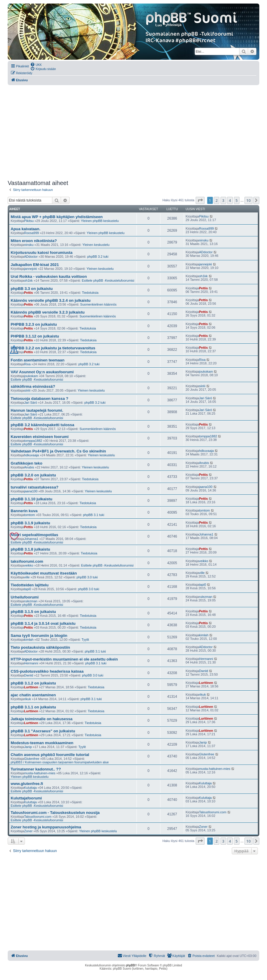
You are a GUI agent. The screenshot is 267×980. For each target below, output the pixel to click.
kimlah (29, 640)
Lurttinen (31, 687)
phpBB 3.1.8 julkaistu (30, 549)
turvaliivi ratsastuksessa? (34, 487)
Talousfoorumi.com (38, 817)
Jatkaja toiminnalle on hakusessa (42, 719)
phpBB (131, 965)
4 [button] (230, 200)
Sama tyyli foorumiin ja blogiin (39, 636)
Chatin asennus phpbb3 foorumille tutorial (50, 755)
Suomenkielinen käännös (98, 304)
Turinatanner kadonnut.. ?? (36, 769)
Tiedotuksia (90, 293)
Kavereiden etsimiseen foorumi (40, 437)
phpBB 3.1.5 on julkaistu (33, 612)
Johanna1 (31, 539)
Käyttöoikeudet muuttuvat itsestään (44, 573)
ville (27, 577)
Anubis (29, 467)
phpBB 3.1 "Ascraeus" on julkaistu (43, 731)
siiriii (27, 390)
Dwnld (29, 675)
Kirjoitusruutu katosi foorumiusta (42, 253)
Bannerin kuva (24, 511)
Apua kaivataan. (25, 229)
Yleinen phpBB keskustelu (100, 221)
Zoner (28, 831)
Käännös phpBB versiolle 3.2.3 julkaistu (48, 312)
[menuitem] (36, 64)
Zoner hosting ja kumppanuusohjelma (46, 827)
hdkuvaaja (31, 455)
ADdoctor (31, 257)
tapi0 (28, 589)
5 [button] (237, 200)
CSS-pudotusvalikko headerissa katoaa (47, 671)
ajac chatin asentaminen (33, 695)
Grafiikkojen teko (26, 463)
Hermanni (31, 663)
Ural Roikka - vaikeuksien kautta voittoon (49, 276)
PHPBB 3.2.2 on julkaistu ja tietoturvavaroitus (53, 348)
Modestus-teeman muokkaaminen (42, 743)
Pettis (28, 293)
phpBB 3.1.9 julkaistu (30, 523)
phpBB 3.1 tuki (94, 515)
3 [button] (223, 200)
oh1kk (28, 280)
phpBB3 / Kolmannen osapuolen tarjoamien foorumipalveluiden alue (60, 762)
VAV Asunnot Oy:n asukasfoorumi (42, 372)
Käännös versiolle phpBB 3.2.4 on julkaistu (51, 300)
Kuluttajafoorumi (26, 798)
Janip (28, 747)
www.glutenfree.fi (27, 784)
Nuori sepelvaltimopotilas (34, 535)
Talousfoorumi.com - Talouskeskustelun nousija (55, 813)
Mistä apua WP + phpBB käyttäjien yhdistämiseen (57, 217)
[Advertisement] (133, 132)
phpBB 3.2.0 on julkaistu (33, 475)
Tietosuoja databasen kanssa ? (40, 399)
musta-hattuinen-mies (40, 773)
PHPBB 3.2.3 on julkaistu (34, 324)
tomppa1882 (33, 441)
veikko (29, 565)
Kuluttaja (30, 788)
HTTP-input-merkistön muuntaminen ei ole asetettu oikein (64, 659)
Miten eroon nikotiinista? (34, 241)
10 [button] (248, 200)
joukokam (31, 376)
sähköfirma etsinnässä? (33, 386)
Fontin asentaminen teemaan (38, 360)
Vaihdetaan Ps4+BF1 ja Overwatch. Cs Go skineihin (58, 451)
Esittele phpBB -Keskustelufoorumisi (108, 280)
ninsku (29, 245)
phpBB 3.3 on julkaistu (32, 289)
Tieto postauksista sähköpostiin (40, 647)
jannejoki (30, 269)
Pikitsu (29, 221)
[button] (200, 200)
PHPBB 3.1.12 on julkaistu (35, 336)
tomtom (29, 515)
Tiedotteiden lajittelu (30, 585)
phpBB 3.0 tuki (87, 577)
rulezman (31, 601)
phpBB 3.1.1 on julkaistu (33, 707)
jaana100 (31, 491)
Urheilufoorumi (25, 597)
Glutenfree (32, 759)
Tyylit (85, 640)
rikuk (27, 699)
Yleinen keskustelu (96, 245)
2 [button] (217, 200)
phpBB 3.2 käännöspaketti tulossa (42, 425)
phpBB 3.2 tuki (98, 257)
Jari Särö (30, 403)
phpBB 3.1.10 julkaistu (32, 499)
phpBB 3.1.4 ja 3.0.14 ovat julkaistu (43, 623)
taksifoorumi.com (27, 561)
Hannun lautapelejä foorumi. (37, 410)
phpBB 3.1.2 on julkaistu (33, 683)
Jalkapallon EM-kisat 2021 (35, 265)
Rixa (27, 364)
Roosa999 (31, 233)
